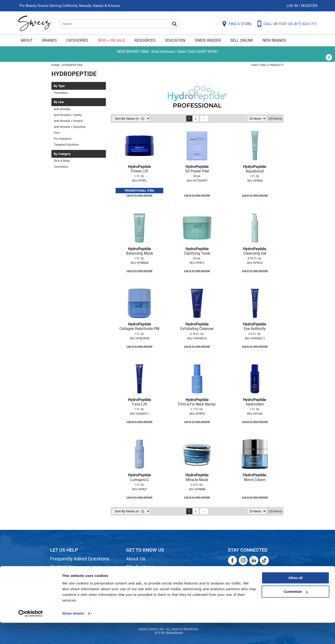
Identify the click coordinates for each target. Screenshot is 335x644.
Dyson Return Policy (71, 583)
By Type (59, 86)
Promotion (61, 93)
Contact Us (62, 567)
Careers (134, 583)
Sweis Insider (208, 40)
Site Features (140, 567)
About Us (136, 559)
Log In (293, 6)
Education (175, 40)
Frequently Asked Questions (80, 559)
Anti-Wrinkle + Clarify (68, 115)
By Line (59, 102)
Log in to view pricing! (139, 195)
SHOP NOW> (208, 52)
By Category (62, 154)
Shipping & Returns (70, 575)
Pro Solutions (63, 139)
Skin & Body (62, 161)
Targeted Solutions (66, 145)
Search (174, 24)
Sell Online (242, 40)
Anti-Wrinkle (62, 109)
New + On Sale (111, 40)
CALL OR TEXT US (290, 24)
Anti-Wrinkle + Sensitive (70, 127)
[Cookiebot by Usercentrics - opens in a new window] (31, 635)
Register (309, 6)
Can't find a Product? (267, 65)
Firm (57, 133)
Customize (296, 613)
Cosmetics (61, 167)
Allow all (296, 599)
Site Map (135, 575)
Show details (73, 635)
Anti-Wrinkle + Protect (68, 121)
